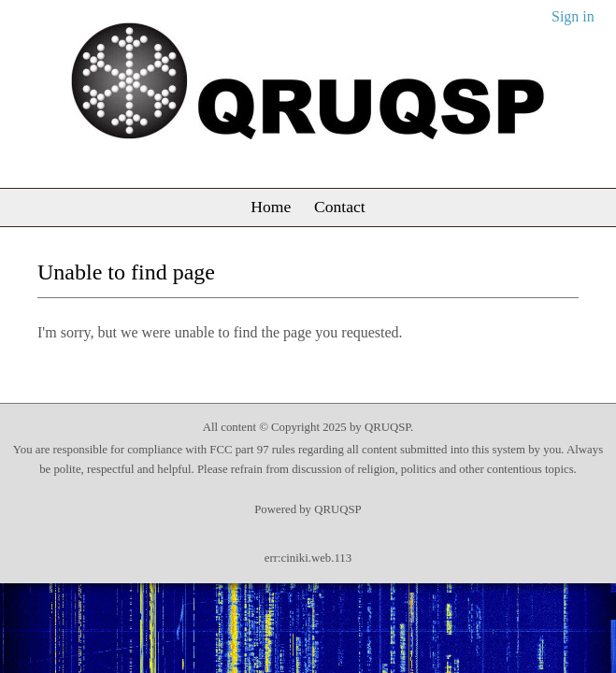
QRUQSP (338, 509)
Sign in (573, 16)
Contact (340, 207)
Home (271, 207)
